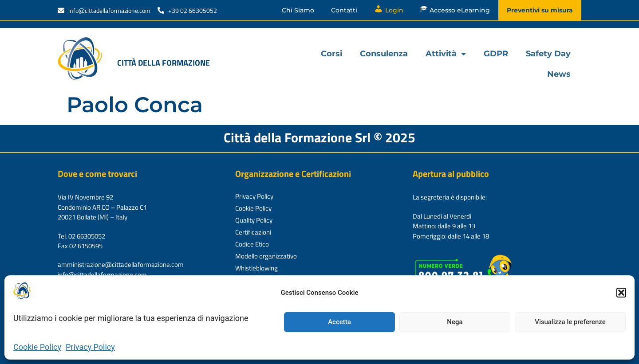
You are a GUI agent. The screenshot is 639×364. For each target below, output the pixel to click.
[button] (621, 293)
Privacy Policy (90, 347)
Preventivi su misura (540, 10)
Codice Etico (252, 244)
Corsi (331, 54)
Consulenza (384, 54)
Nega (455, 322)
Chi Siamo (298, 10)
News (559, 74)
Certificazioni (253, 232)
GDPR (496, 54)
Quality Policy (254, 220)
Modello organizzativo (266, 256)
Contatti (344, 10)
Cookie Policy (37, 347)
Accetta (339, 322)
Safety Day (548, 54)
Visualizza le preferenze (570, 322)
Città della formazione (164, 63)
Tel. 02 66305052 (81, 236)
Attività (446, 54)
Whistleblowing (256, 268)
